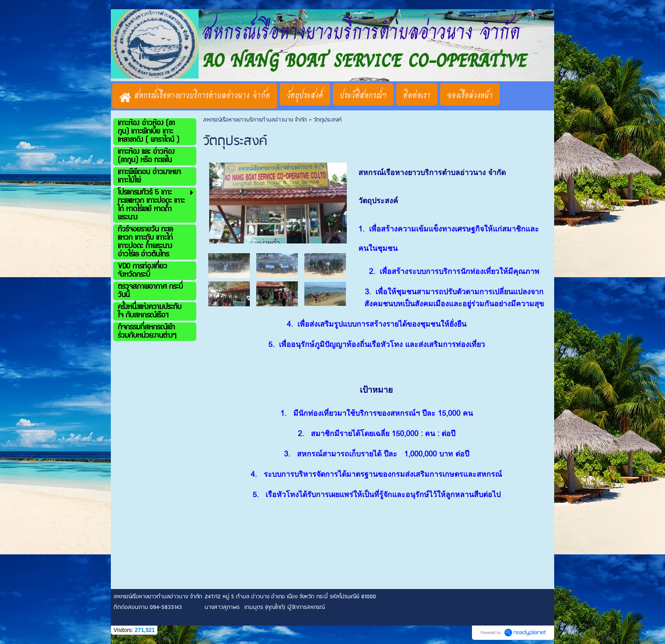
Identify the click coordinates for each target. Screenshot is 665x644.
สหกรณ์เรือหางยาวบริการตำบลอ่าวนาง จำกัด (255, 120)
